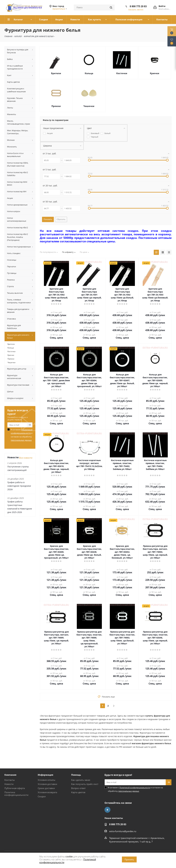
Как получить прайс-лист (85, 784)
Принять (129, 859)
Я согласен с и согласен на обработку (22, 435)
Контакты (10, 780)
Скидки (42, 796)
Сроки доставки (46, 788)
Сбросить (61, 219)
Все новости (26, 458)
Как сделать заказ (81, 780)
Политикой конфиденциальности (135, 788)
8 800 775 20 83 (138, 6)
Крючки (155, 73)
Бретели (56, 73)
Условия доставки (47, 784)
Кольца (89, 73)
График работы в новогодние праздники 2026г (19, 486)
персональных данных (21, 440)
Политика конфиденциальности (16, 794)
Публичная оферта (15, 788)
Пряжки (56, 106)
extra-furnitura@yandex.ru (123, 831)
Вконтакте (107, 810)
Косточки (122, 73)
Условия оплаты (47, 780)
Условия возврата (47, 792)
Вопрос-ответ (78, 788)
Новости (9, 784)
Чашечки (89, 106)
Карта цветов (78, 792)
